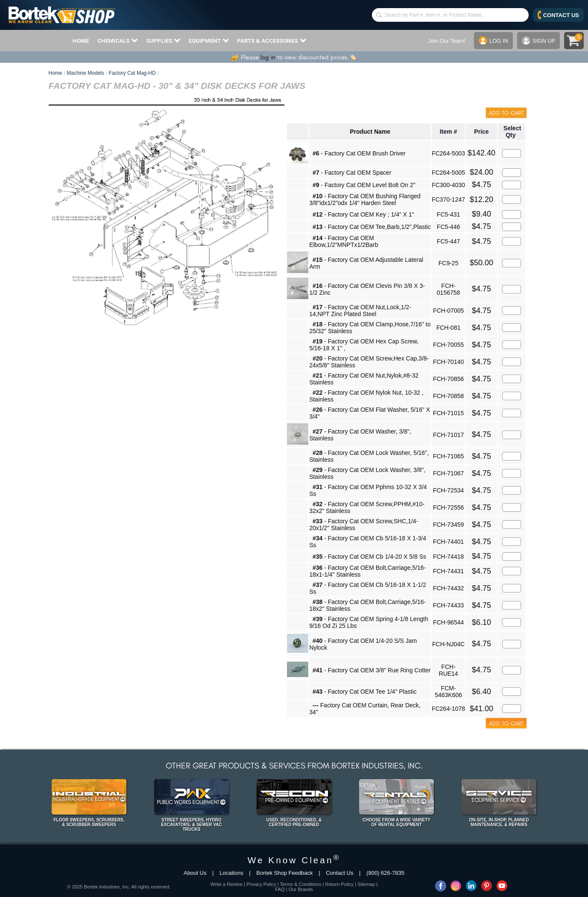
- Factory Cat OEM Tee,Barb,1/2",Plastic (372, 227)
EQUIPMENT (209, 41)
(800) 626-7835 (385, 873)
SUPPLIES (163, 41)
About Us (195, 873)
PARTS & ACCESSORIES (272, 41)
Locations (231, 873)
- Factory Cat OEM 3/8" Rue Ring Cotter (372, 670)
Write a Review (227, 884)
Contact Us (339, 873)
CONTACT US (558, 15)
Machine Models (85, 73)
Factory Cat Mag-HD (132, 73)
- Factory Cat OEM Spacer (352, 173)
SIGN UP (538, 41)
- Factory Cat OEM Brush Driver (359, 153)
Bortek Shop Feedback (284, 873)
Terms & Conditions (300, 884)
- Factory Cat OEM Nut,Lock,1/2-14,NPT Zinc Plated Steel (360, 311)
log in (268, 57)
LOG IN (493, 41)
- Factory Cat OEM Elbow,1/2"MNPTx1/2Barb (344, 241)
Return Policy (340, 884)
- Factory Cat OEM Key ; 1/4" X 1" (363, 214)
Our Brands (301, 889)
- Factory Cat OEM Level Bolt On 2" (364, 185)
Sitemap (366, 884)
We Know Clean (294, 860)
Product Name (370, 132)
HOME (81, 41)
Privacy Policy (261, 884)
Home (56, 73)
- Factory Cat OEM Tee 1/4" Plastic (365, 692)
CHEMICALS (117, 41)
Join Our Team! (447, 41)
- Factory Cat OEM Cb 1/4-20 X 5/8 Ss (369, 557)
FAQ (280, 889)
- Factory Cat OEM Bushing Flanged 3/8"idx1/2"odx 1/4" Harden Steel (365, 199)
